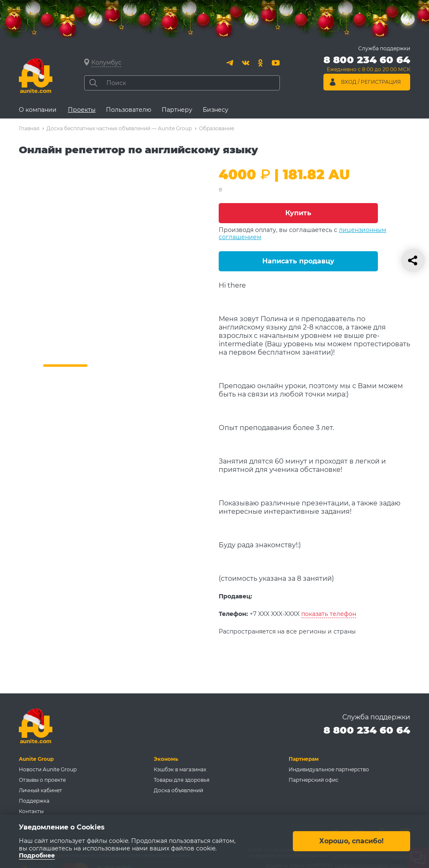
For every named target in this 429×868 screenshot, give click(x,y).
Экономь (166, 759)
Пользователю (129, 110)
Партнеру (177, 110)
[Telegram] (230, 63)
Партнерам (304, 759)
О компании (38, 110)
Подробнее (37, 856)
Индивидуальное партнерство (329, 769)
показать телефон (329, 614)
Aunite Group (36, 759)
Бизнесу (216, 110)
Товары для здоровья (182, 780)
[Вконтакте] (246, 63)
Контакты (31, 811)
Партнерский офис (314, 780)
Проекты (82, 110)
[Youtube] (276, 63)
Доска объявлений (178, 790)
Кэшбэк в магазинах (180, 769)
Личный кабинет (40, 790)
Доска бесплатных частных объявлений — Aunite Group (119, 128)
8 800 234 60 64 (367, 730)
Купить (298, 213)
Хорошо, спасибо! (351, 841)
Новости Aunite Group (48, 769)
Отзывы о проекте (42, 780)
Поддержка (34, 801)
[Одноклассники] (261, 63)
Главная (29, 128)
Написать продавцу (298, 261)
